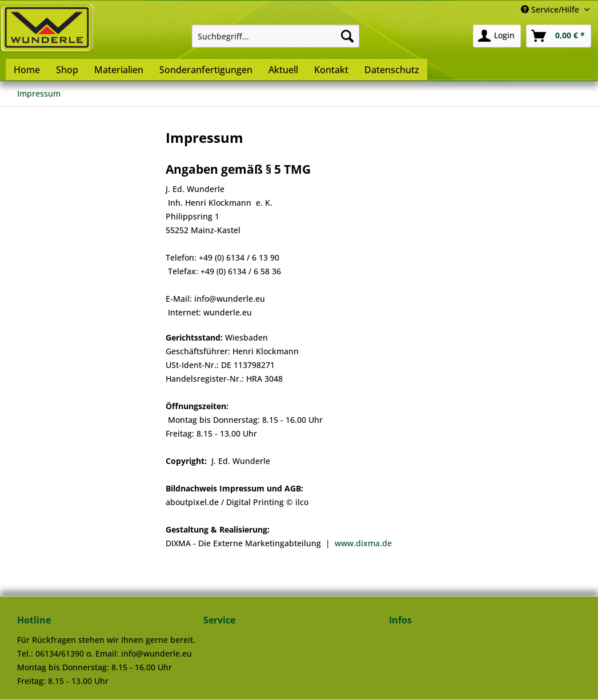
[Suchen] (347, 36)
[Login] (497, 36)
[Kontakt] (331, 70)
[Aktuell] (283, 70)
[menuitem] (276, 36)
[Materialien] (119, 70)
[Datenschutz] (392, 70)
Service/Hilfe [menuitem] (551, 9)
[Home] (27, 70)
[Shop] (67, 70)
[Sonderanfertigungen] (206, 70)
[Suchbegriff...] (276, 36)
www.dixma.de (363, 543)
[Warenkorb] (559, 36)
